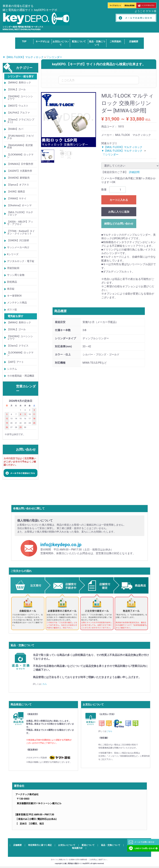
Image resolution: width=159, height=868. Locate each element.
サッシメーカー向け (18, 248)
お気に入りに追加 (119, 212)
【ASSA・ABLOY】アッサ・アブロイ (20, 223)
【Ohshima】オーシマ (19, 206)
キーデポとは (43, 41)
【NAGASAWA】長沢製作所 (20, 147)
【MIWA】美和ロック (19, 83)
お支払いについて (67, 845)
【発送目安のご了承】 (115, 172)
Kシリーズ (13, 254)
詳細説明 (134, 172)
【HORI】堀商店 (16, 192)
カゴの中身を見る (146, 5)
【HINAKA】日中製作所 (20, 164)
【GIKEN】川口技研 (18, 241)
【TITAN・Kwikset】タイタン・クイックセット (21, 232)
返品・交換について (111, 845)
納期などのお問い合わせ (119, 224)
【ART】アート (15, 362)
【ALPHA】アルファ (18, 113)
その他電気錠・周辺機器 (21, 376)
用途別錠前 (13, 268)
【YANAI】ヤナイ (17, 199)
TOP (24, 41)
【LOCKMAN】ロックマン (20, 156)
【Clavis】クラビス (18, 346)
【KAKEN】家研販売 (18, 178)
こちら (44, 684)
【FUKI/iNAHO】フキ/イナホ (21, 137)
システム (12, 369)
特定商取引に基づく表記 (40, 845)
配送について (79, 41)
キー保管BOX (14, 296)
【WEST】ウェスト (18, 106)
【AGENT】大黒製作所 (20, 171)
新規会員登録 (130, 6)
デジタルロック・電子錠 (21, 261)
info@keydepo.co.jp (61, 545)
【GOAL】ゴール (16, 90)
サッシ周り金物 (16, 275)
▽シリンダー (54, 57)
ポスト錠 (12, 310)
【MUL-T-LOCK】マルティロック (20, 214)
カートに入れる (119, 200)
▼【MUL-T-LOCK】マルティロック (23, 57)
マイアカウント (115, 6)
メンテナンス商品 (17, 303)
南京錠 (11, 289)
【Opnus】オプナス (18, 185)
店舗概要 (134, 41)
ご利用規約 (115, 41)
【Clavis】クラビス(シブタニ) (21, 121)
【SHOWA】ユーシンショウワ (20, 98)
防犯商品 (12, 282)
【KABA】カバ (15, 129)
